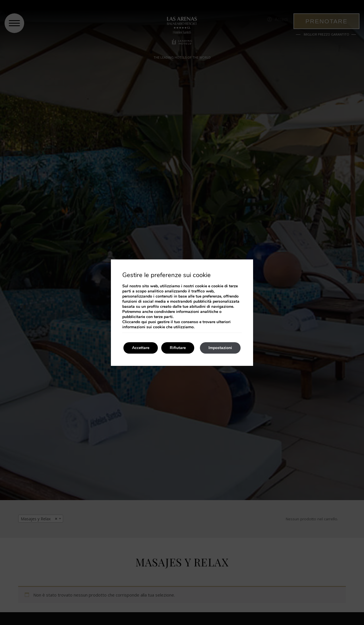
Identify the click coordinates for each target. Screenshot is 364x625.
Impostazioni (220, 348)
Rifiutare (178, 348)
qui (144, 322)
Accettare (141, 348)
